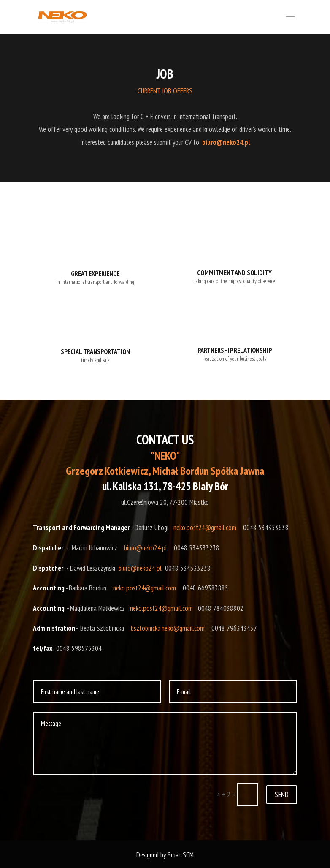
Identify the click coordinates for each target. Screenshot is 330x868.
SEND (282, 794)
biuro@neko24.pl (146, 548)
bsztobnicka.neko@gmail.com (168, 628)
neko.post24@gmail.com (205, 528)
